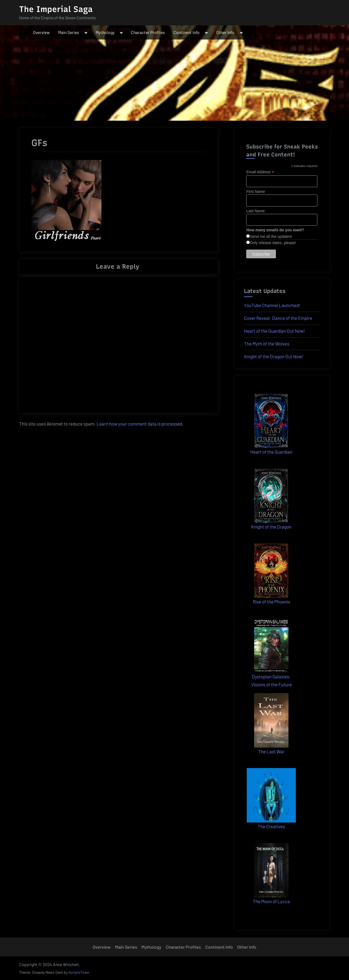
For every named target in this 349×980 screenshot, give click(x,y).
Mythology (105, 32)
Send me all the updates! (271, 236)
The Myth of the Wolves (267, 344)
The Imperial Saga (56, 9)
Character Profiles (148, 32)
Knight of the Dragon (271, 527)
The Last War (271, 751)
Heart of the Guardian (271, 452)
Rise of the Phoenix (271, 602)
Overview (41, 32)
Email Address (260, 172)
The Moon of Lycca (271, 901)
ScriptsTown (79, 972)
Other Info (225, 32)
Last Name (255, 211)
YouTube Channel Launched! (272, 305)
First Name (255, 192)
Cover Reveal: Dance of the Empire (278, 318)
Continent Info (186, 32)
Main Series (69, 32)
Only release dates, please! (273, 243)
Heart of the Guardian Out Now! (274, 331)
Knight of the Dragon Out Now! (274, 356)
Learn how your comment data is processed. (140, 424)
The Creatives (271, 826)
